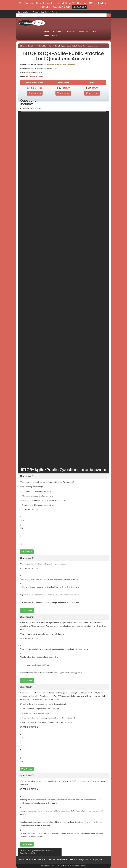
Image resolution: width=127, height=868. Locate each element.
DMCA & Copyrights (94, 860)
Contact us (73, 860)
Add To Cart (35, 93)
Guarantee (83, 31)
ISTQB (31, 46)
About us (41, 860)
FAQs (94, 31)
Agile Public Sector (44, 46)
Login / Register (51, 35)
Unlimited (71, 31)
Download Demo (35, 76)
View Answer (27, 552)
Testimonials (62, 860)
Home (47, 31)
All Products (58, 31)
